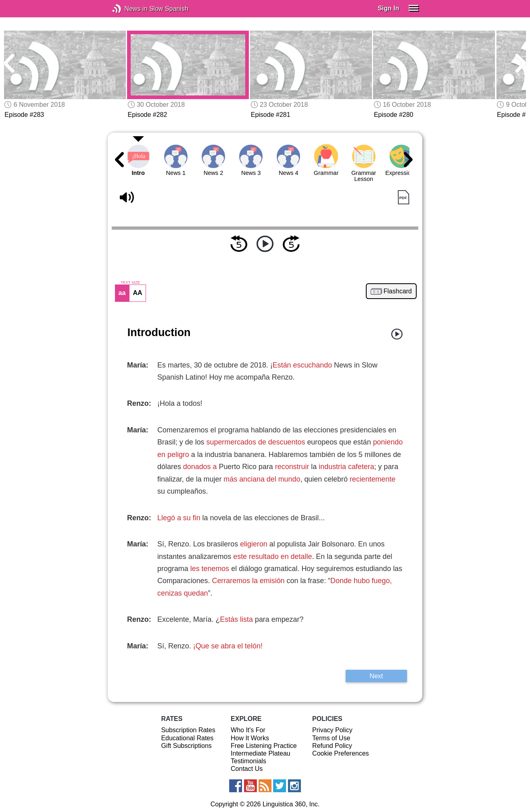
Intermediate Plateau (261, 753)
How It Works (250, 738)
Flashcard (398, 291)
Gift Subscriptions (186, 746)
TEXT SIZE (130, 282)
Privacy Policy (332, 730)
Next (376, 676)
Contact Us (247, 769)
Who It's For (248, 730)
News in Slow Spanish (129, 9)
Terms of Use (331, 738)
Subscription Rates (188, 730)
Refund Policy (332, 746)
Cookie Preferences (341, 753)
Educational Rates (187, 738)
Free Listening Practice (264, 746)
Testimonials (248, 761)
